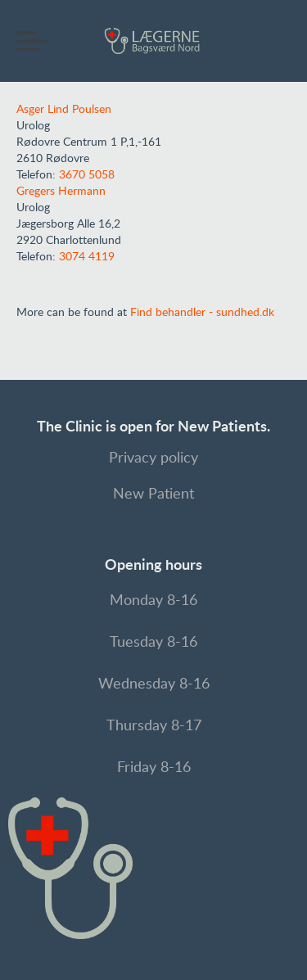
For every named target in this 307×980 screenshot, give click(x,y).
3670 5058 (87, 175)
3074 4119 (87, 257)
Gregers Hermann (61, 192)
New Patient (153, 495)
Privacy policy (153, 458)
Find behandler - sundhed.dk (202, 313)
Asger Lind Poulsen (64, 110)
